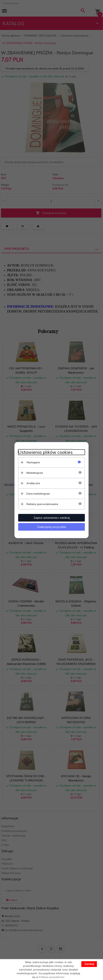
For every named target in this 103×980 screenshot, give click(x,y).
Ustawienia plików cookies (45, 452)
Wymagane (33, 462)
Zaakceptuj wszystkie (52, 527)
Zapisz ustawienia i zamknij (52, 518)
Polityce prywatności (52, 977)
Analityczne (33, 483)
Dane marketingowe (38, 494)
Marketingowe (35, 473)
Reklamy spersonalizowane (42, 504)
